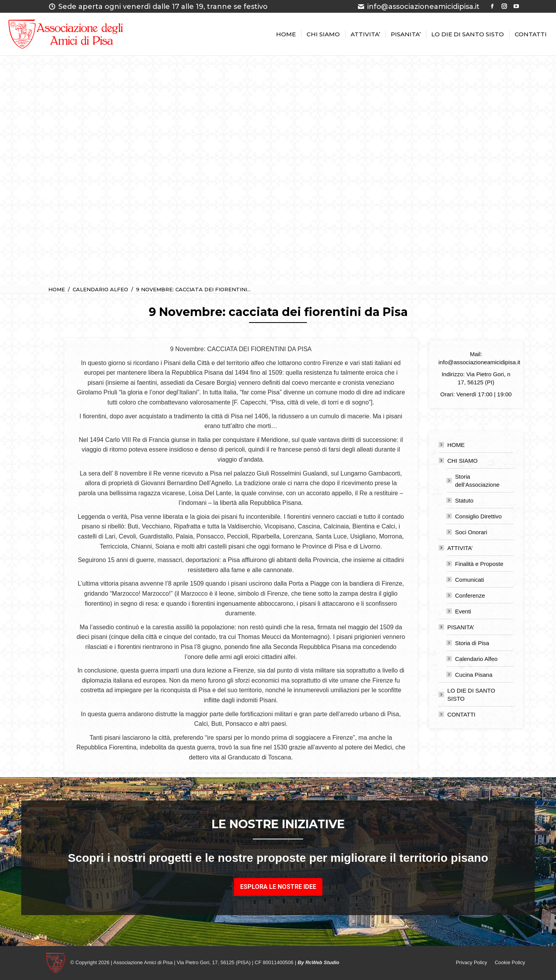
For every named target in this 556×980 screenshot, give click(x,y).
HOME (456, 445)
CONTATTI (462, 714)
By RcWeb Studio (319, 962)
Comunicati (470, 580)
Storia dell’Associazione (477, 481)
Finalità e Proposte (479, 564)
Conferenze (470, 595)
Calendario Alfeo (476, 659)
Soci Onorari (471, 532)
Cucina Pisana (474, 675)
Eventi (463, 611)
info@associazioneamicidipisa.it (418, 7)
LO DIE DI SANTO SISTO (471, 695)
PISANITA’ (457, 627)
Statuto (464, 500)
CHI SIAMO (459, 461)
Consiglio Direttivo (479, 516)
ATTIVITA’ (456, 548)
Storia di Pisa (472, 643)
